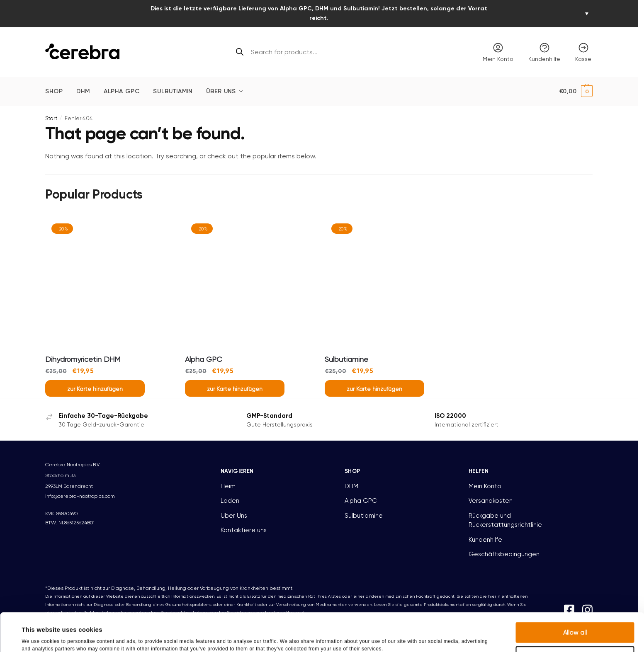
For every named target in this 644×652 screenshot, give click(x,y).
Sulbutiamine (346, 359)
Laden (230, 501)
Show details (356, 636)
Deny (575, 618)
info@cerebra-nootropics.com (80, 496)
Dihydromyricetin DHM (83, 359)
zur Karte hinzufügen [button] (95, 389)
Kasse (583, 52)
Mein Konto (498, 52)
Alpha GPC (203, 359)
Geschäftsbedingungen (504, 554)
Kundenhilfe (544, 52)
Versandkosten (491, 501)
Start (51, 118)
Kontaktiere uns (244, 530)
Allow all (575, 594)
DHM (351, 486)
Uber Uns (234, 516)
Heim (228, 486)
